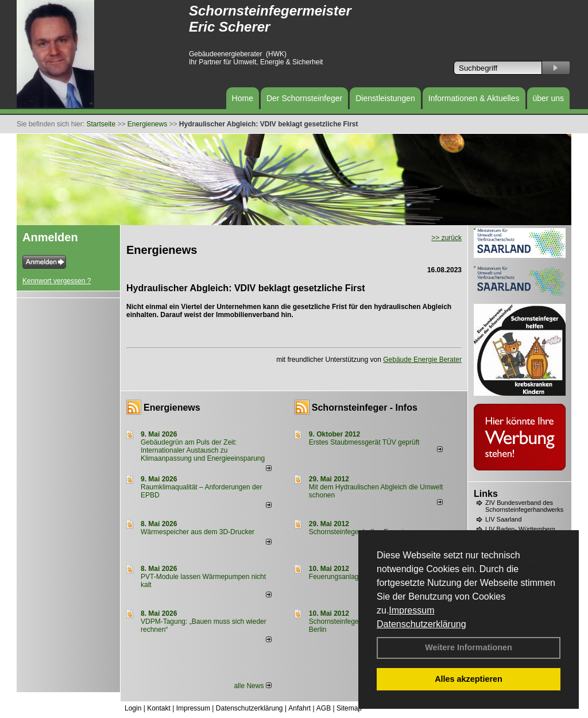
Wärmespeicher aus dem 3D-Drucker (198, 532)
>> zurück (446, 238)
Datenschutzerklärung (421, 624)
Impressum (411, 610)
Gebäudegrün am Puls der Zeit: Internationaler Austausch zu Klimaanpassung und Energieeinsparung (203, 450)
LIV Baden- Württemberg (520, 529)
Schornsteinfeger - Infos (365, 408)
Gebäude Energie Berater (422, 360)
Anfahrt (299, 708)
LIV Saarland (504, 519)
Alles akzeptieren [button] (469, 679)
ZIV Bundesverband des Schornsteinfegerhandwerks (524, 506)
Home (243, 98)
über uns (548, 98)
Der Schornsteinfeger (304, 98)
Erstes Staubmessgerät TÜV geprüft (364, 442)
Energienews (172, 408)
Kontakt (159, 708)
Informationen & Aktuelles (474, 98)
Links (486, 494)
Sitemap (349, 708)
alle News (252, 686)
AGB (324, 708)
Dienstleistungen (385, 98)
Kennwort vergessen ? (57, 281)
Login (133, 708)
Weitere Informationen (469, 647)
